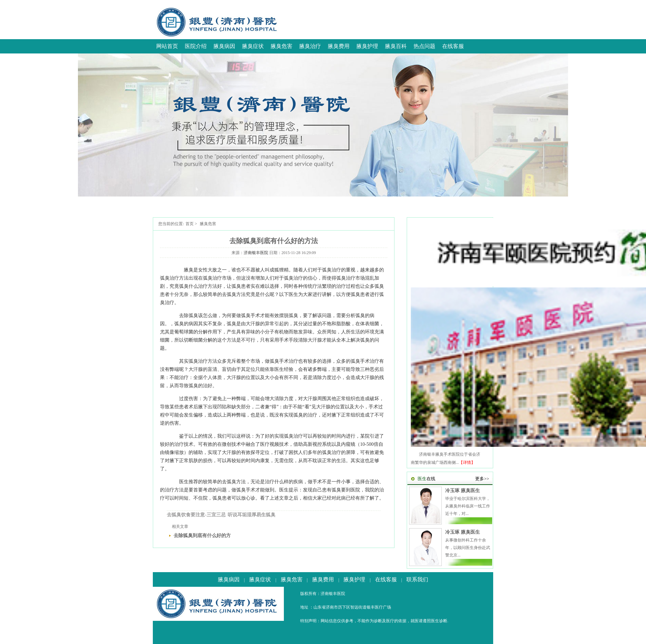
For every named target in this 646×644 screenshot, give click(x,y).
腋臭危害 (281, 46)
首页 (190, 224)
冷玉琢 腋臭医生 (463, 491)
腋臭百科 (396, 46)
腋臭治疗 (310, 46)
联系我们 (417, 579)
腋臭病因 (224, 46)
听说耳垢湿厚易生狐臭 (252, 515)
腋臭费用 (339, 46)
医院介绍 (196, 46)
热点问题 (424, 46)
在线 (426, 479)
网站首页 (167, 46)
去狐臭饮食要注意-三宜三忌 (196, 515)
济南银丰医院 (256, 253)
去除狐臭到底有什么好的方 (202, 536)
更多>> (482, 479)
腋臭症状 (253, 46)
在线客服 (453, 46)
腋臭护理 (367, 46)
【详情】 (467, 462)
